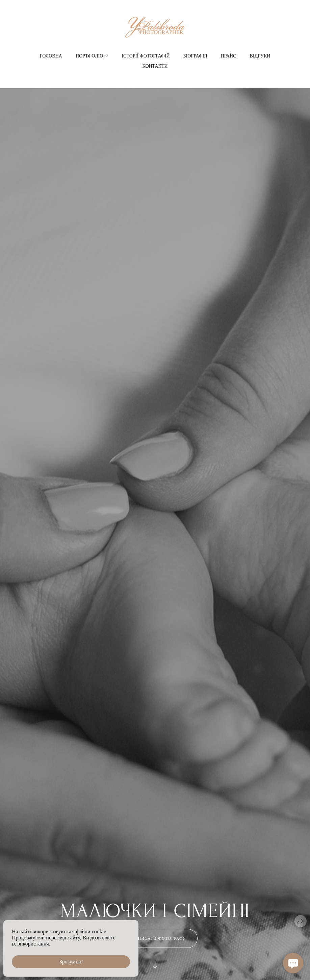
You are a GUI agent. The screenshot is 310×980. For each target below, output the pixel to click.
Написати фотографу (155, 938)
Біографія (195, 56)
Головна (51, 56)
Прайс (229, 56)
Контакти (155, 66)
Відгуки (260, 56)
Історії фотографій (146, 56)
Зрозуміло (71, 962)
